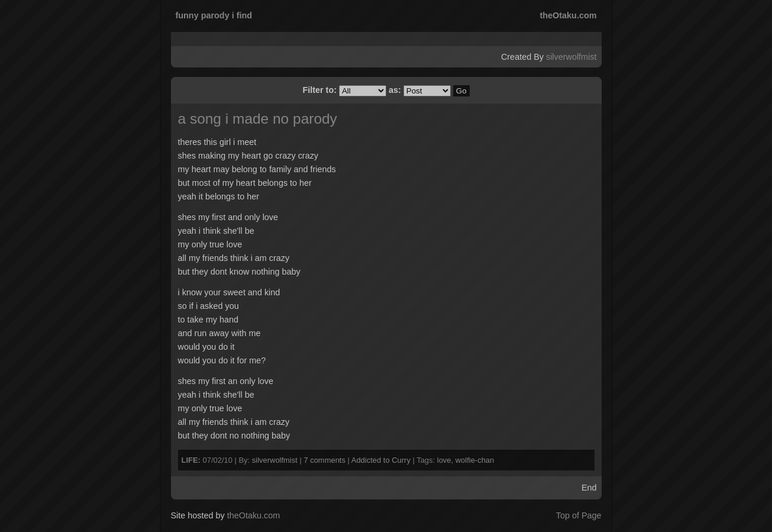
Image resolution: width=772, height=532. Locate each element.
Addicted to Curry (381, 460)
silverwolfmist (571, 57)
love (444, 460)
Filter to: (345, 90)
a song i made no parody (258, 119)
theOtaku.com (568, 15)
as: (421, 90)
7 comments (324, 460)
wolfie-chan (475, 460)
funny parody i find (214, 15)
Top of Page (579, 515)
